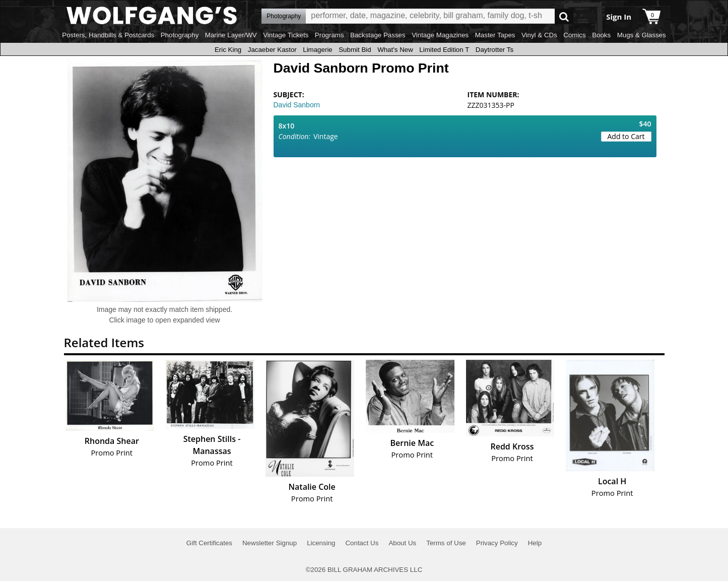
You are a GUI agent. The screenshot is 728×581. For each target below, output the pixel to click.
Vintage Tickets (286, 35)
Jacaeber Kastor (272, 50)
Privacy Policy (497, 543)
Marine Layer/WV (231, 35)
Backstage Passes (378, 35)
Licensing (321, 543)
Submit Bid (355, 50)
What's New (395, 50)
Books (601, 35)
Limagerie (318, 50)
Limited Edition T (444, 50)
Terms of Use (446, 543)
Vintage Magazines (440, 35)
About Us (402, 543)
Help (535, 543)
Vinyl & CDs (539, 35)
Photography (180, 35)
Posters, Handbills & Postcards (108, 35)
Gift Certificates (209, 543)
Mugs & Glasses (642, 35)
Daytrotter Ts (494, 50)
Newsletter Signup (270, 543)
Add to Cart (626, 136)
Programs (329, 35)
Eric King (228, 50)
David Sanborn (297, 105)
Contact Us (362, 543)
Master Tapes (495, 35)
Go (564, 16)
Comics (574, 35)
